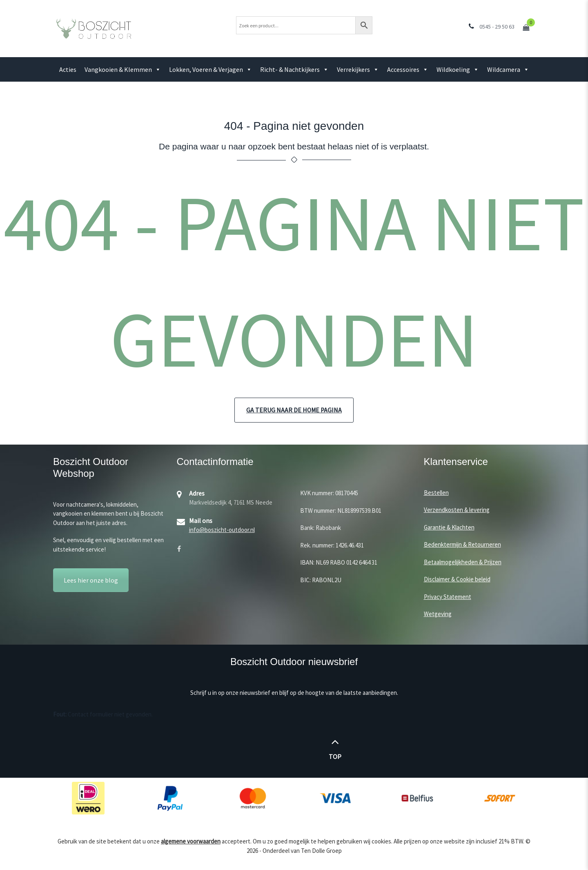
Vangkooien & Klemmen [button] (123, 69)
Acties (68, 69)
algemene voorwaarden (191, 842)
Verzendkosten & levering (457, 510)
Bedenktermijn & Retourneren (462, 545)
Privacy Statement (448, 597)
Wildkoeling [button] (458, 69)
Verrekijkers (358, 69)
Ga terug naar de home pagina (294, 410)
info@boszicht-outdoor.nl (222, 530)
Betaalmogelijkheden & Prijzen (463, 562)
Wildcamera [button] (508, 69)
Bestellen (436, 493)
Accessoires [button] (408, 69)
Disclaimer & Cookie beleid (457, 580)
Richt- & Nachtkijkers (294, 69)
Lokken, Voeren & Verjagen (210, 69)
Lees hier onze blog (91, 581)
